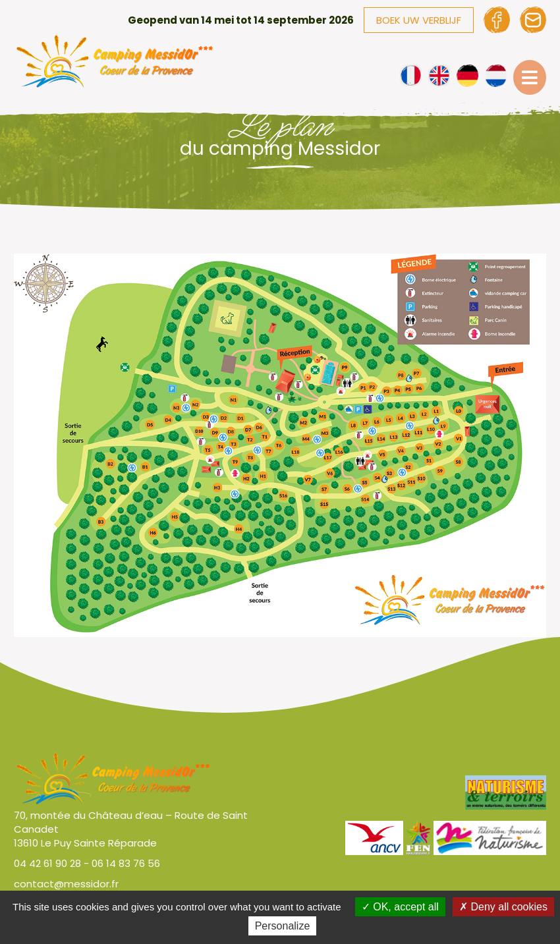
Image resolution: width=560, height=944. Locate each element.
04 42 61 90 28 (47, 863)
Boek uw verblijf (419, 20)
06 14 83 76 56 (126, 863)
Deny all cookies (503, 907)
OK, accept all (400, 907)
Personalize (283, 926)
